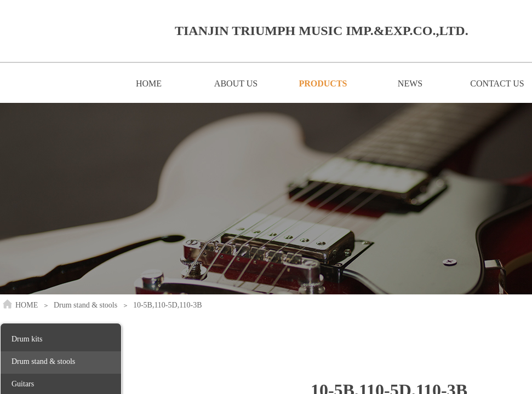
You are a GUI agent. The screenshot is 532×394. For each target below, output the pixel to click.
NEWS (410, 83)
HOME (149, 83)
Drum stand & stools (85, 305)
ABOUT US (236, 83)
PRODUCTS (323, 83)
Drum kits (27, 339)
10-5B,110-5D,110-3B (168, 305)
